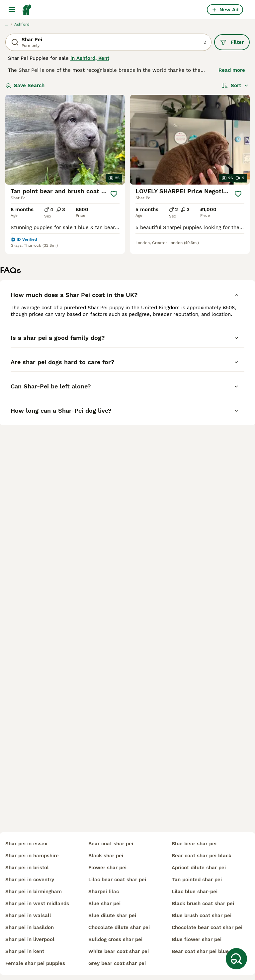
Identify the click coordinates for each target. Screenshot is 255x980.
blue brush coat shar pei (202, 915)
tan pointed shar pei (197, 880)
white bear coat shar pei (119, 951)
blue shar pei (104, 904)
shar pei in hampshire (32, 856)
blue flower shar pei (197, 939)
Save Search (25, 85)
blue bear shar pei (194, 844)
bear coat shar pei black (202, 856)
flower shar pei (107, 868)
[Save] (114, 194)
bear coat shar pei (111, 844)
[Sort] (235, 85)
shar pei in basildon (30, 927)
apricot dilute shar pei (199, 868)
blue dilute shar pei (112, 915)
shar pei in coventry (30, 880)
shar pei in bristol (27, 868)
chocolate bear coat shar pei (207, 927)
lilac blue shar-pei (195, 892)
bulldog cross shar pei (115, 939)
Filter (232, 42)
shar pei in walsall (28, 915)
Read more (232, 70)
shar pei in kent (25, 951)
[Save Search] (236, 959)
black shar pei (106, 856)
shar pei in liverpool (30, 939)
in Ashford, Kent (90, 58)
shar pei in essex (26, 844)
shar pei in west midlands (37, 904)
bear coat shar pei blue (200, 951)
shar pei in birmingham (34, 892)
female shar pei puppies (35, 963)
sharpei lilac (104, 892)
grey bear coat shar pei (117, 963)
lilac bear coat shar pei (117, 880)
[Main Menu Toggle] (12, 10)
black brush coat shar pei (203, 904)
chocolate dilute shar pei (119, 927)
